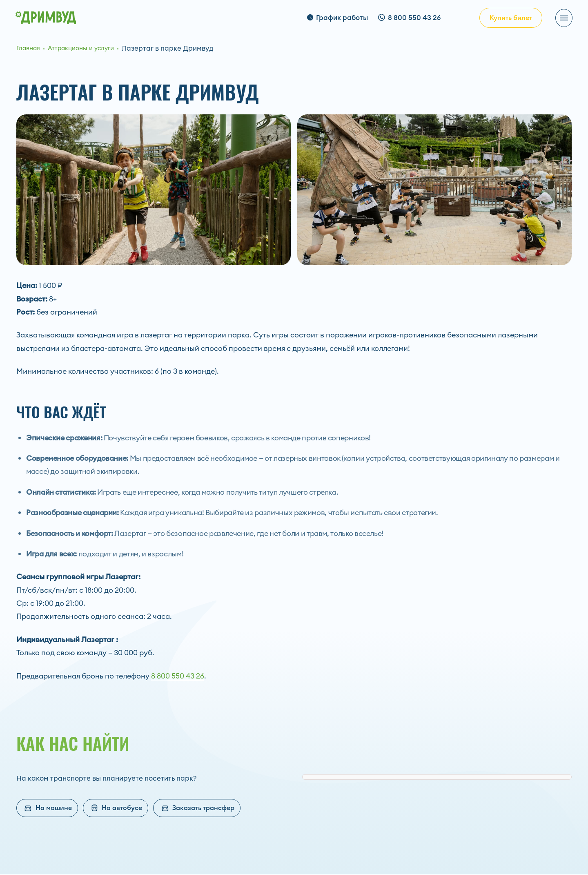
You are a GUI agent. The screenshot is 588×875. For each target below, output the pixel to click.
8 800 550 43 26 (178, 676)
